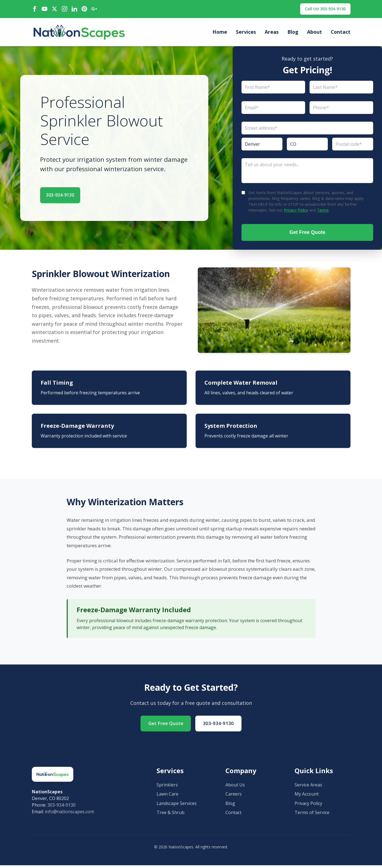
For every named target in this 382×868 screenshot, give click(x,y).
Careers (234, 797)
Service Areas (308, 788)
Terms (323, 211)
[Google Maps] (94, 10)
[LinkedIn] (74, 10)
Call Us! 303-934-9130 (322, 9)
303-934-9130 (67, 195)
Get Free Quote (307, 234)
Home (220, 33)
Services (246, 33)
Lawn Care (167, 797)
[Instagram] (64, 10)
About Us (235, 788)
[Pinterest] (84, 10)
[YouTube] (45, 10)
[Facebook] (35, 10)
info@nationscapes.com (69, 814)
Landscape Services (177, 806)
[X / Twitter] (54, 10)
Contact (341, 33)
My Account (307, 797)
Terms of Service (312, 815)
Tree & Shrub (171, 815)
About (315, 33)
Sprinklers (167, 788)
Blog (293, 33)
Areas (272, 33)
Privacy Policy (296, 211)
